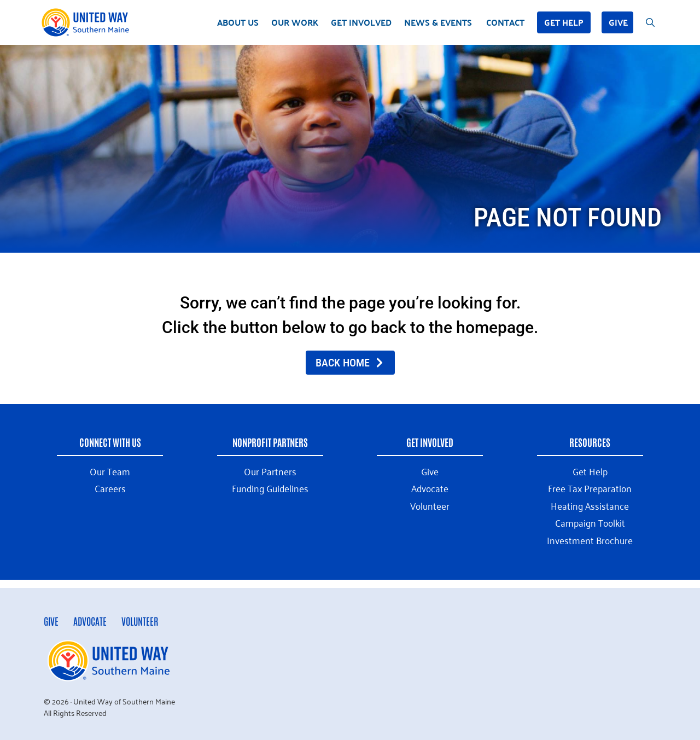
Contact (505, 22)
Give (618, 22)
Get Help (564, 22)
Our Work (295, 22)
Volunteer (140, 621)
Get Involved (361, 22)
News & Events (438, 22)
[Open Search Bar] (650, 22)
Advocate (90, 621)
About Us (238, 22)
